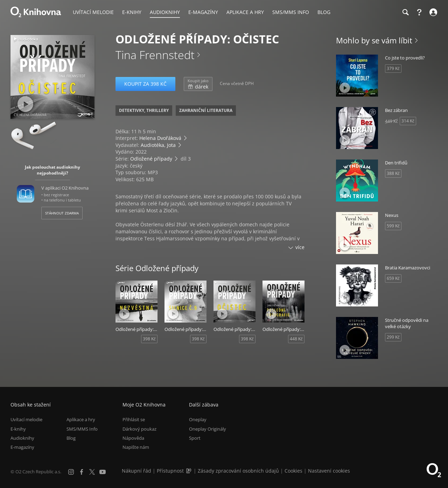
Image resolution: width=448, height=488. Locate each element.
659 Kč (393, 278)
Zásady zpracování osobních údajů (238, 471)
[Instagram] (71, 472)
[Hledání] (405, 12)
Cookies (293, 471)
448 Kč (296, 339)
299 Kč (393, 337)
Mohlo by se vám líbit (374, 40)
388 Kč (393, 173)
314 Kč (408, 121)
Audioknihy (22, 438)
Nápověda (133, 438)
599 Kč (393, 226)
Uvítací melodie (26, 419)
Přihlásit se (134, 419)
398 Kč (149, 339)
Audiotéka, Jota (158, 145)
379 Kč (393, 68)
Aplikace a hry (81, 419)
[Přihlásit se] (432, 12)
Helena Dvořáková (160, 138)
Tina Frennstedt (155, 55)
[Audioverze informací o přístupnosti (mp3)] (189, 471)
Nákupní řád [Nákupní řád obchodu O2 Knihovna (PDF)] (136, 471)
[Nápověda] (419, 12)
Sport (195, 438)
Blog (71, 438)
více (300, 247)
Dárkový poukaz (139, 429)
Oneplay (198, 419)
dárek (198, 84)
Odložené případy (151, 159)
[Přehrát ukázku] (25, 104)
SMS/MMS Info (82, 429)
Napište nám (136, 447)
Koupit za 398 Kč (145, 84)
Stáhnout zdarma (62, 213)
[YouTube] (103, 472)
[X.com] (92, 472)
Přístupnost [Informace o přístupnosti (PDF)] (170, 471)
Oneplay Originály (208, 429)
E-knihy (18, 429)
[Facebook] (82, 472)
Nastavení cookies (329, 471)
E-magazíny (22, 447)
